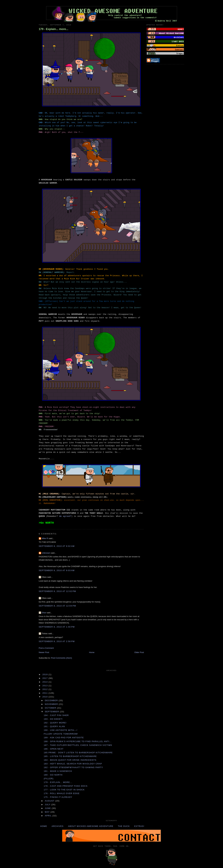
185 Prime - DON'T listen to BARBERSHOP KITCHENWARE (78, 753)
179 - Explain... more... (54, 29)
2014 (45, 682)
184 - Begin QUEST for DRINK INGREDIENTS (70, 760)
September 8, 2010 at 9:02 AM (57, 546)
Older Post (139, 652)
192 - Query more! (55, 723)
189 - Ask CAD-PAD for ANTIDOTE (64, 738)
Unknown (46, 553)
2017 (45, 678)
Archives (58, 826)
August (50, 801)
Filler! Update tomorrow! (61, 734)
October (51, 708)
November (52, 704)
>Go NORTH (46, 523)
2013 (45, 686)
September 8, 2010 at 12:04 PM (57, 606)
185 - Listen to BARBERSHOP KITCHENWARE (70, 756)
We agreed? (65, 516)
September (52, 712)
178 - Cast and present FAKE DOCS (66, 786)
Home (92, 652)
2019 (45, 674)
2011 (45, 693)
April (49, 816)
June (48, 808)
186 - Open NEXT (54, 749)
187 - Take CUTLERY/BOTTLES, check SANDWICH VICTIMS (78, 745)
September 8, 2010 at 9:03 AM (57, 570)
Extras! (139, 826)
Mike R (45, 538)
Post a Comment (46, 648)
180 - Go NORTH (53, 775)
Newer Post (44, 652)
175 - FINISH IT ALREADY (58, 797)
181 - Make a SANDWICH (58, 771)
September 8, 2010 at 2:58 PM (57, 641)
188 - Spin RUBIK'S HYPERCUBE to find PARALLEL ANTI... (78, 741)
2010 (45, 697)
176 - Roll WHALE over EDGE (62, 793)
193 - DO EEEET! (53, 719)
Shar (44, 613)
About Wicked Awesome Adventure (91, 826)
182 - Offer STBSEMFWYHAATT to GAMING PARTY (73, 767)
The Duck (124, 826)
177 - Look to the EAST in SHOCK (64, 790)
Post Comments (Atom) (62, 658)
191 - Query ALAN (54, 726)
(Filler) (49, 779)
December (52, 700)
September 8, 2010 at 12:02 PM (57, 591)
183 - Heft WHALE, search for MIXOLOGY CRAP (73, 764)
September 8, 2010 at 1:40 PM (57, 627)
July (48, 805)
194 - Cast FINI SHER (56, 715)
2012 (45, 689)
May (48, 812)
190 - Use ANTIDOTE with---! (60, 730)
